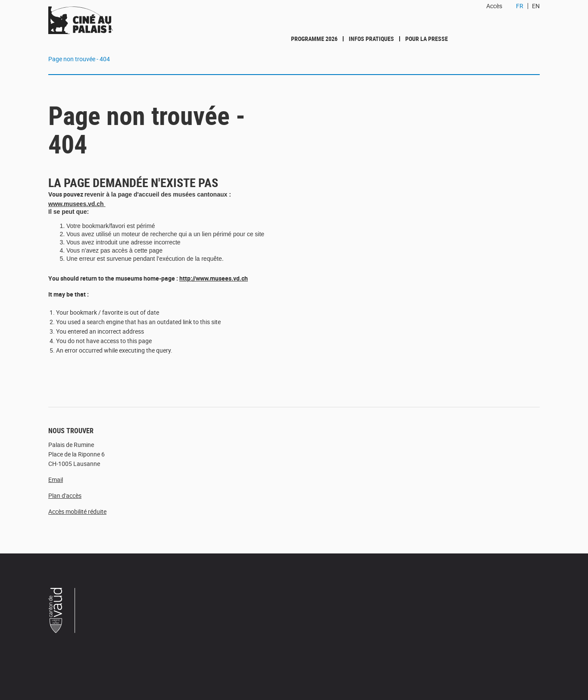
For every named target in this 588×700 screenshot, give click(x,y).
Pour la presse (427, 39)
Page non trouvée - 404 (79, 59)
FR (520, 6)
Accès (494, 6)
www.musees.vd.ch (76, 204)
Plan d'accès (65, 495)
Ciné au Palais (105, 20)
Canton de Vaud (62, 612)
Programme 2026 (314, 39)
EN (536, 6)
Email (56, 480)
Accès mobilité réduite (77, 511)
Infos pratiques (371, 39)
